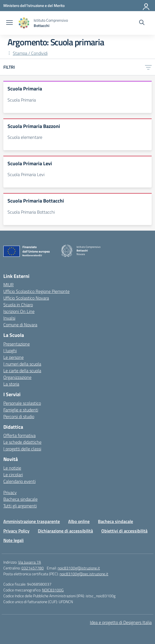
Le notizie (12, 468)
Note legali (13, 540)
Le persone (13, 357)
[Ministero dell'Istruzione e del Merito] (34, 5)
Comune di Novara (20, 325)
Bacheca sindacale (20, 499)
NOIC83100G (53, 590)
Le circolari (13, 475)
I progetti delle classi (22, 449)
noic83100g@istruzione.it (79, 568)
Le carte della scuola (22, 371)
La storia (11, 384)
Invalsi (9, 318)
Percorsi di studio (19, 416)
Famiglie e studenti (21, 410)
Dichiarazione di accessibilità (65, 531)
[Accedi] (146, 6)
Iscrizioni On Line (19, 311)
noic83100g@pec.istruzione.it (84, 574)
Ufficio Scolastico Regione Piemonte (36, 291)
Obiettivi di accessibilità (124, 531)
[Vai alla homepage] (24, 23)
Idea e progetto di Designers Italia (121, 622)
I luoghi (10, 351)
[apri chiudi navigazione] (9, 23)
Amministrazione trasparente (32, 521)
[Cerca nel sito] (142, 23)
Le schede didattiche (22, 442)
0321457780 (33, 568)
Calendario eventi (19, 481)
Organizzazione (17, 377)
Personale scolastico (22, 403)
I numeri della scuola (22, 364)
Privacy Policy (16, 531)
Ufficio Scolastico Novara (26, 298)
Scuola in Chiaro (18, 305)
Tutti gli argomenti (20, 506)
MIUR (8, 285)
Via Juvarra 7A (29, 562)
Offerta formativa (19, 435)
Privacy (10, 492)
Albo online (79, 521)
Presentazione (17, 344)
